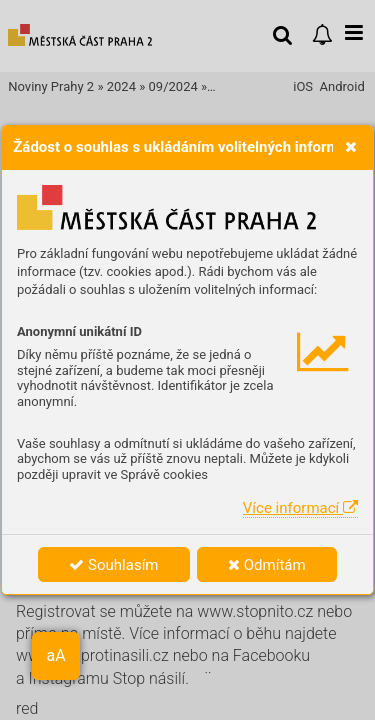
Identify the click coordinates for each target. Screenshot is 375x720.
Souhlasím (113, 565)
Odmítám (267, 565)
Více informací (300, 508)
